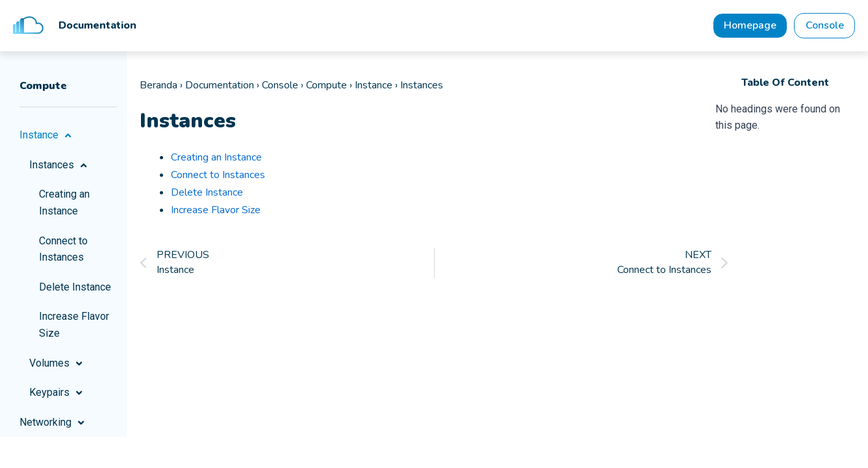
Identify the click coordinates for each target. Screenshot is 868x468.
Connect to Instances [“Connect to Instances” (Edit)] (218, 175)
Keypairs (57, 395)
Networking (54, 424)
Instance (47, 138)
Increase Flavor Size (74, 327)
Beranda (159, 87)
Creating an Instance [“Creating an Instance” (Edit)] (216, 159)
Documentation (220, 87)
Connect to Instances (63, 251)
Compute (326, 87)
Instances (60, 167)
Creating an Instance (64, 205)
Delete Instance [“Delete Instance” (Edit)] (207, 192)
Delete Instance (75, 289)
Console (280, 87)
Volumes (57, 365)
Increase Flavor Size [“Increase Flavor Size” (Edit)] (216, 209)
